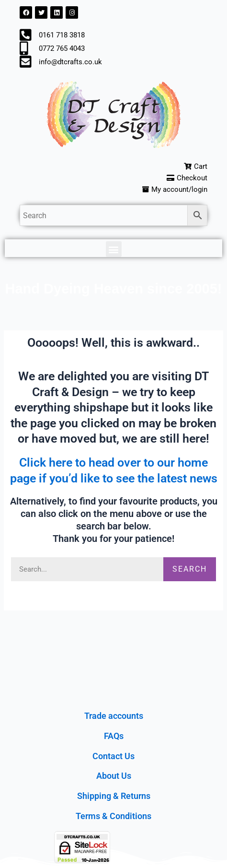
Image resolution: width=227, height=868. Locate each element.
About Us (114, 776)
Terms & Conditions (113, 816)
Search (190, 569)
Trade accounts (114, 716)
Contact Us (113, 756)
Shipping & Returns (114, 796)
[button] (114, 249)
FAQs (114, 736)
